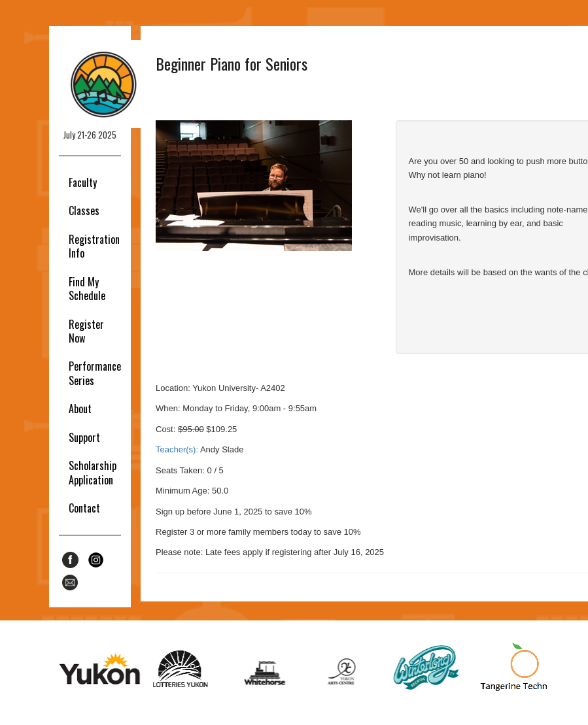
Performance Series (95, 373)
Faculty (83, 182)
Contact (84, 508)
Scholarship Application (93, 472)
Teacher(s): (177, 449)
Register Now (86, 331)
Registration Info (94, 246)
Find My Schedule (87, 289)
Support (84, 437)
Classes (84, 211)
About (80, 409)
